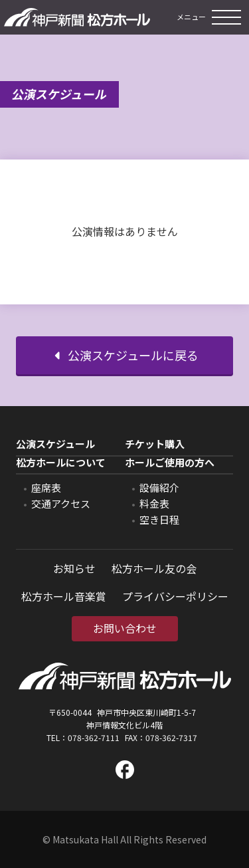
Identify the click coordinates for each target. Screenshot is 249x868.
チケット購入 (155, 444)
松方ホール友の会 (154, 568)
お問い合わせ (125, 628)
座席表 (46, 488)
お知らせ (74, 568)
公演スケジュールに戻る (125, 355)
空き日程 (159, 519)
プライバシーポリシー (175, 596)
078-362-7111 (94, 737)
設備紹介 (159, 488)
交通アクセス (61, 503)
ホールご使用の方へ (170, 463)
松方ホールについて (61, 463)
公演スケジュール (55, 444)
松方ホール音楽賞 (64, 596)
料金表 (154, 503)
